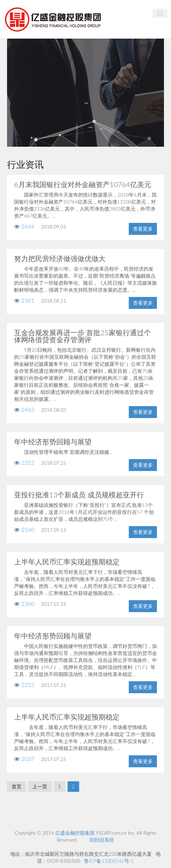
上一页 (40, 786)
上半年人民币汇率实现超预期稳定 (67, 562)
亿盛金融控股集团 (75, 833)
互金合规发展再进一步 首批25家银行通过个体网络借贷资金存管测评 (83, 336)
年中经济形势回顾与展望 (53, 442)
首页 (17, 786)
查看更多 (143, 229)
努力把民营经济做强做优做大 (60, 258)
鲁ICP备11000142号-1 (109, 861)
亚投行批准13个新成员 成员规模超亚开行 (79, 495)
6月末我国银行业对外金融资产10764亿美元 (83, 184)
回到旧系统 (102, 840)
